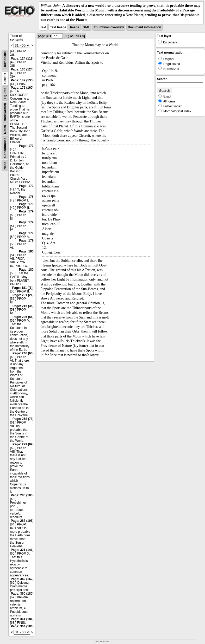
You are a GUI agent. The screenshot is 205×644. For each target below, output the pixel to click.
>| (84, 36)
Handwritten (5, 112)
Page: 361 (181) (22, 619)
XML (86, 27)
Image (75, 27)
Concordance (5, 148)
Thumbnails (5, 60)
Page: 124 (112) (22, 58)
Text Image (58, 27)
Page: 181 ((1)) (23, 288)
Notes (5, 129)
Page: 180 (26, 251)
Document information (145, 27)
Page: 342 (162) (22, 579)
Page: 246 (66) (23, 353)
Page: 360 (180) (22, 594)
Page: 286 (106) (22, 495)
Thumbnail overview (109, 27)
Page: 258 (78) (23, 419)
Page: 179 (26, 204)
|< (47, 36)
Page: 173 (26, 146)
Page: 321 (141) (22, 550)
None (5, 166)
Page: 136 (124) (22, 69)
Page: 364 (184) (22, 626)
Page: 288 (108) (22, 521)
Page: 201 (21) (23, 295)
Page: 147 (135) (22, 80)
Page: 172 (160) (22, 88)
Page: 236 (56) (23, 317)
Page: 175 (26, 197)
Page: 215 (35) (23, 306)
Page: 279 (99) (23, 444)
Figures (5, 93)
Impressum (102, 641)
